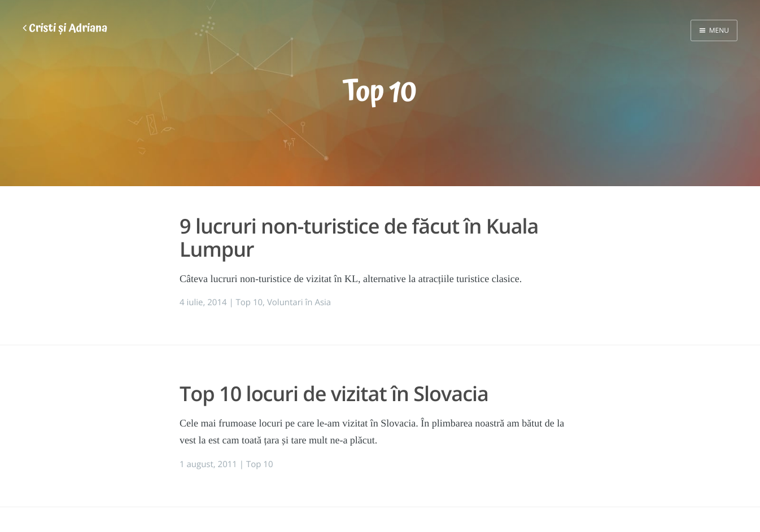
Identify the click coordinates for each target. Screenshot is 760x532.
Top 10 (250, 302)
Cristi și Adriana (65, 29)
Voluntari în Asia (299, 302)
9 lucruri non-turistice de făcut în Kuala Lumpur (359, 238)
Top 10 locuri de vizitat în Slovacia (334, 393)
